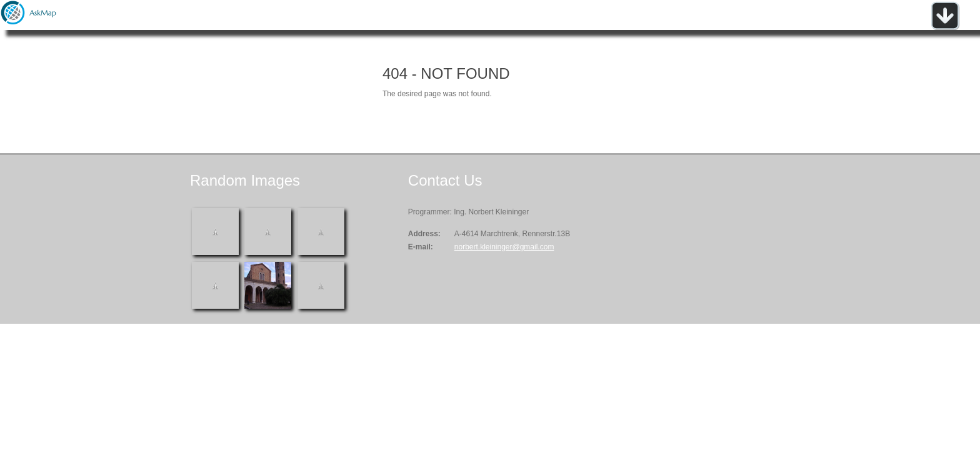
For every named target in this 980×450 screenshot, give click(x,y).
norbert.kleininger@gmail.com (504, 247)
